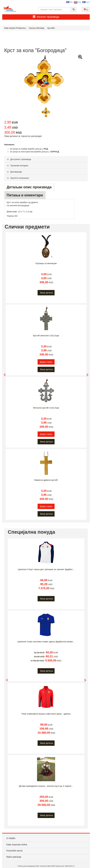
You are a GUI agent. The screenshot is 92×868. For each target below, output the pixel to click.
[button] (3, 373)
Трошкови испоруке (17, 166)
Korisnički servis (14, 851)
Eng (77, 2)
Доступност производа (19, 159)
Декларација (14, 172)
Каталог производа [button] (46, 17)
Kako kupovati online (17, 845)
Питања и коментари (25, 195)
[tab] (46, 159)
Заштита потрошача (18, 178)
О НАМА (11, 838)
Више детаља (47, 293)
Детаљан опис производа (29, 187)
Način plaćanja (14, 857)
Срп (86, 2)
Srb (69, 2)
